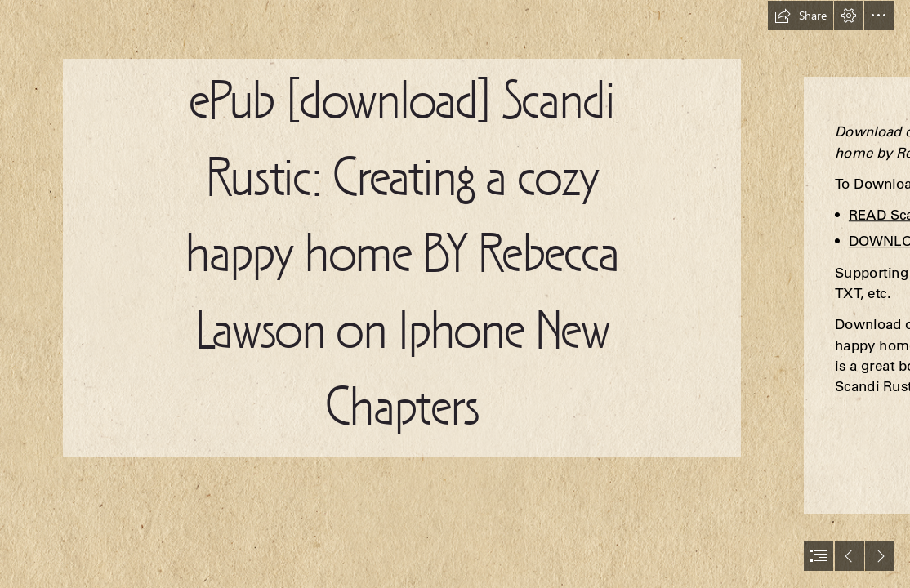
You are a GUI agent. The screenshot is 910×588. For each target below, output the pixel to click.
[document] (455, 294)
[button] (801, 16)
